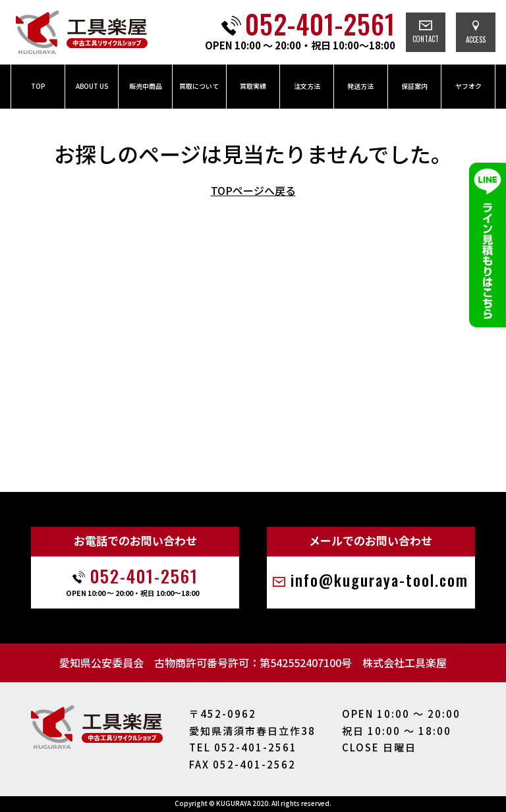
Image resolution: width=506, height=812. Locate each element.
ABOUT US (92, 86)
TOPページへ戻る (253, 190)
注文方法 (307, 86)
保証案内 (414, 86)
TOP (38, 86)
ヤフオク (468, 86)
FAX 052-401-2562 (242, 764)
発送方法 (360, 86)
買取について (199, 86)
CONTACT (426, 32)
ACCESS (476, 33)
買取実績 (253, 86)
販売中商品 (146, 86)
